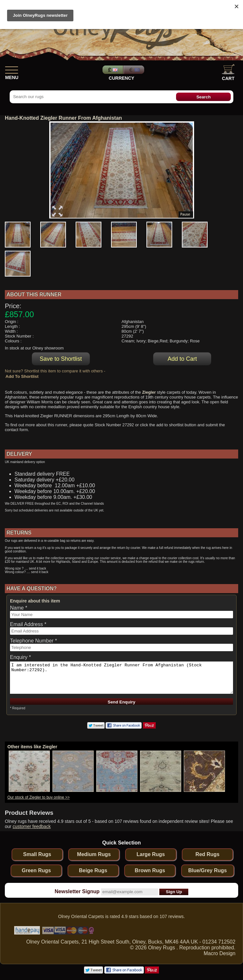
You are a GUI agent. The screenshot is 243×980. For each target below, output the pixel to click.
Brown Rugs (150, 870)
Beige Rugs (93, 870)
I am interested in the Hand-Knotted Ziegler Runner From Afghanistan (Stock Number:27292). (121, 678)
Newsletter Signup (77, 891)
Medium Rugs (94, 854)
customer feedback (32, 826)
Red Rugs (207, 854)
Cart (228, 72)
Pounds (112, 70)
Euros (135, 70)
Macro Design (220, 953)
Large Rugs (151, 854)
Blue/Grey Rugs (208, 870)
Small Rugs (37, 854)
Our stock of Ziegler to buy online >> (38, 797)
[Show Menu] (12, 69)
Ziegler (149, 392)
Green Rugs (36, 870)
